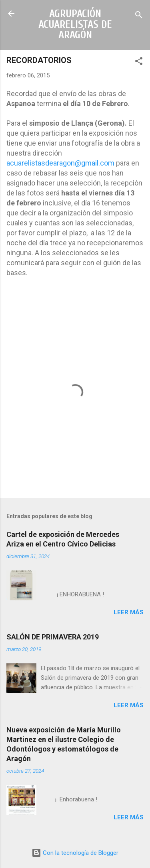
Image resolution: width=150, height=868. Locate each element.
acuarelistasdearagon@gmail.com (60, 163)
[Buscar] (139, 16)
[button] (139, 62)
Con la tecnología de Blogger (75, 853)
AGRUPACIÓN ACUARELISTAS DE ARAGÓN (75, 24)
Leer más (129, 612)
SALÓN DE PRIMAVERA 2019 (53, 637)
